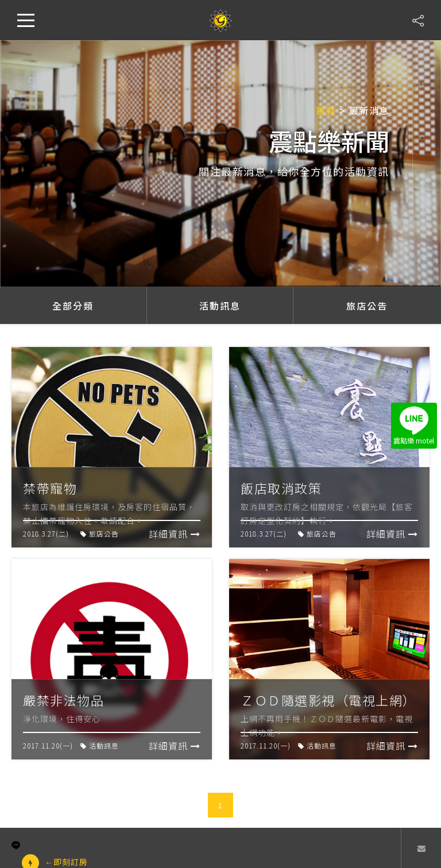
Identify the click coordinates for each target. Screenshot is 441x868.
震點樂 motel (414, 426)
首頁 (326, 110)
